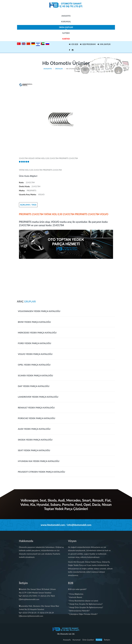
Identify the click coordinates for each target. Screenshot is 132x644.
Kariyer (66, 39)
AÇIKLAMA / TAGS (28, 205)
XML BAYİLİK (104, 44)
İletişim (66, 33)
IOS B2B (73, 44)
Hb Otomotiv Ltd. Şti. (66, 634)
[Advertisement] (66, 278)
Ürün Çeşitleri (66, 28)
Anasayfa (66, 16)
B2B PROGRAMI (88, 44)
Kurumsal (66, 22)
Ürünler (59, 69)
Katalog (99, 640)
